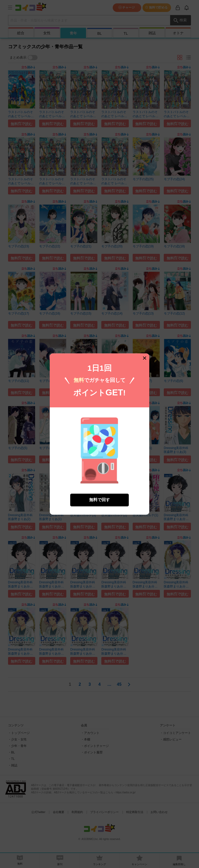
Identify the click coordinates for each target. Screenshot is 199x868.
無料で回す (99, 500)
